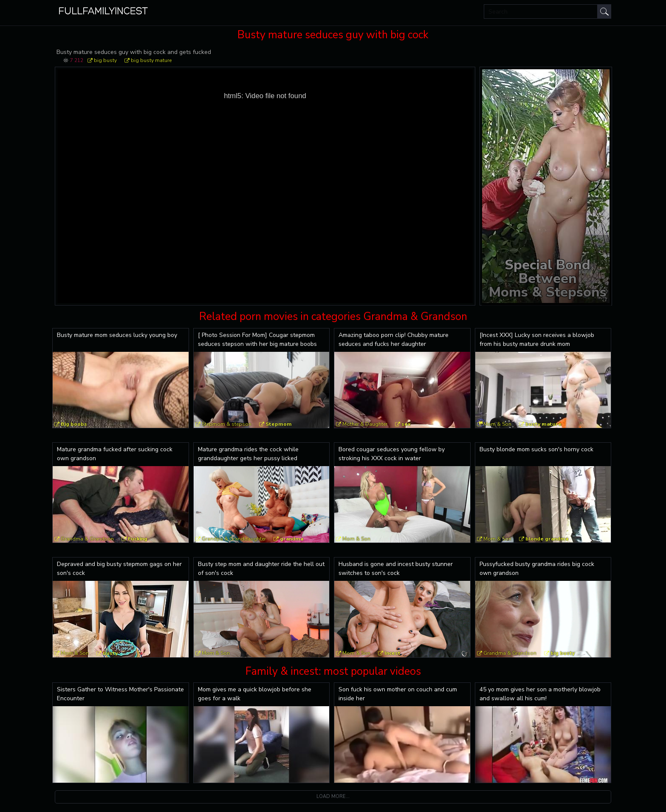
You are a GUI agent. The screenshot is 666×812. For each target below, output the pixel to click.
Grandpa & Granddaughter (234, 539)
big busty (105, 60)
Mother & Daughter (365, 424)
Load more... (333, 796)
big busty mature (151, 60)
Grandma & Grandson (87, 539)
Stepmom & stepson (227, 424)
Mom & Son (497, 424)
